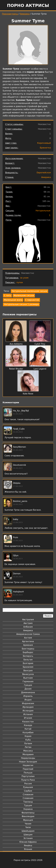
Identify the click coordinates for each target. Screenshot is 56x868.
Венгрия (28, 671)
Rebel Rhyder (16, 369)
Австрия (28, 623)
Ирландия (28, 707)
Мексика (28, 751)
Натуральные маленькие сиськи (30, 291)
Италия (28, 718)
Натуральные (43, 211)
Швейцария (28, 831)
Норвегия (28, 765)
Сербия (28, 791)
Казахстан (28, 722)
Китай (28, 729)
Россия (28, 784)
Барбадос (28, 652)
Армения (28, 645)
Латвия (28, 743)
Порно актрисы (28, 5)
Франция (28, 820)
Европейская (44, 173)
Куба (28, 740)
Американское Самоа (28, 634)
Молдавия (28, 754)
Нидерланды (28, 758)
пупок (20, 282)
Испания (28, 714)
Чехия (28, 824)
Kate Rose (28, 394)
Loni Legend (40, 369)
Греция (28, 685)
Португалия (28, 776)
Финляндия (28, 816)
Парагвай (28, 769)
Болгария (28, 663)
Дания (28, 689)
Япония (28, 849)
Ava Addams (16, 344)
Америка (25, 14)
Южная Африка (28, 842)
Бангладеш (28, 649)
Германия (28, 681)
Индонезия (28, 703)
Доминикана (28, 692)
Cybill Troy (40, 344)
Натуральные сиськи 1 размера (21, 304)
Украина (28, 809)
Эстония (28, 838)
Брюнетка (45, 148)
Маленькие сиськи (24, 295)
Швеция (28, 835)
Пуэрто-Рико (28, 780)
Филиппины (28, 813)
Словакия (28, 795)
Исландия (28, 711)
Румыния (28, 787)
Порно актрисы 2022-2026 (28, 860)
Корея (28, 736)
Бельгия (28, 660)
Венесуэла (28, 674)
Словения (28, 798)
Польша (28, 773)
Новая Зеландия (28, 762)
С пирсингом (32, 300)
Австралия (28, 620)
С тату (7, 295)
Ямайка (28, 846)
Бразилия (28, 667)
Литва (28, 747)
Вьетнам (28, 678)
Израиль (28, 696)
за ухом (24, 278)
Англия (28, 638)
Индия (28, 700)
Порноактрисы (10, 14)
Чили (28, 827)
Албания (28, 627)
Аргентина (28, 641)
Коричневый (44, 143)
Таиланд (28, 802)
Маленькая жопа (13, 300)
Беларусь (28, 656)
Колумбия (28, 733)
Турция (28, 805)
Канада (28, 725)
